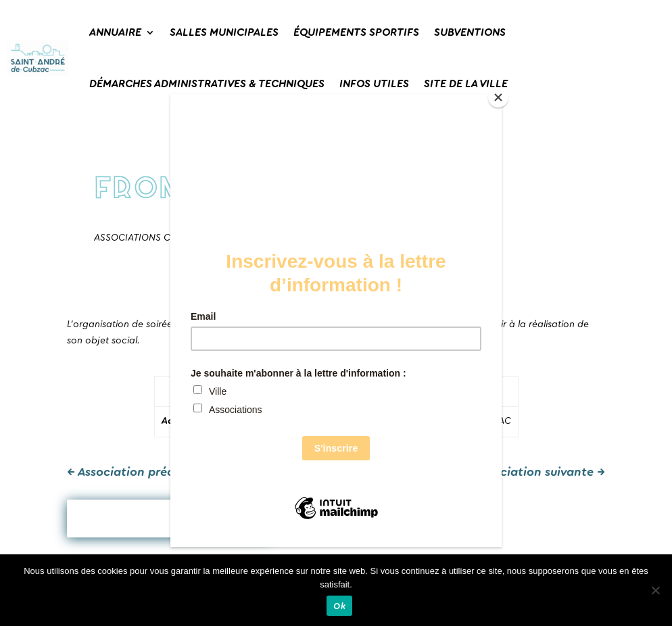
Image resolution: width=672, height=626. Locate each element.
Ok (339, 606)
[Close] (498, 97)
